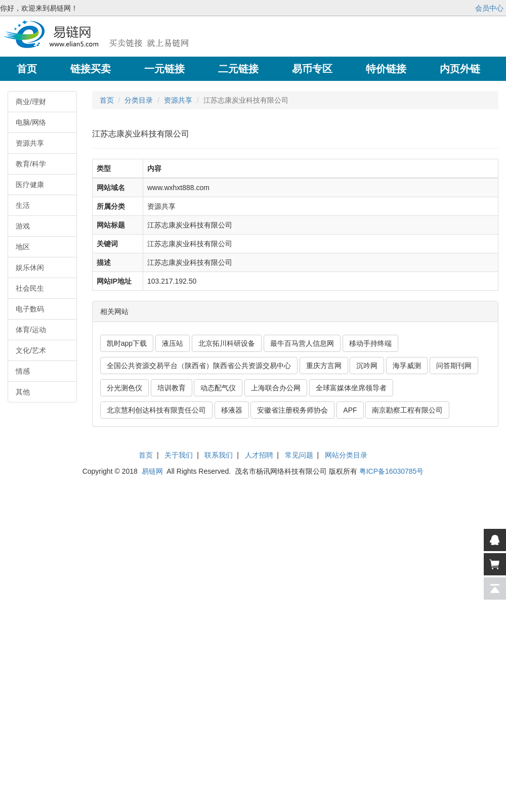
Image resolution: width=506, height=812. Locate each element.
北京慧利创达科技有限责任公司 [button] (156, 410)
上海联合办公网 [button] (276, 388)
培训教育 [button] (172, 388)
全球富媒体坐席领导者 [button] (351, 388)
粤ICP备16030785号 (392, 471)
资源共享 (30, 143)
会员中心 (489, 8)
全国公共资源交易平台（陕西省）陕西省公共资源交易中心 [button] (199, 366)
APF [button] (350, 410)
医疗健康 (30, 185)
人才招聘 (259, 455)
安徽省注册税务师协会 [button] (292, 410)
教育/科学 (31, 164)
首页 (107, 100)
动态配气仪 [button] (218, 388)
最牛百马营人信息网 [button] (302, 343)
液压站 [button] (173, 343)
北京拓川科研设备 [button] (227, 343)
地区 (23, 247)
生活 (23, 205)
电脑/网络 (31, 122)
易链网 (152, 471)
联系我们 (219, 455)
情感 (23, 371)
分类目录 (139, 100)
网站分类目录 (346, 455)
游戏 (23, 226)
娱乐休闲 (30, 267)
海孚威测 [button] (407, 366)
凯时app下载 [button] (127, 343)
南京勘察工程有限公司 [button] (407, 410)
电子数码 (30, 309)
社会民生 (30, 288)
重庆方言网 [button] (324, 366)
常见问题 (299, 455)
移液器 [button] (232, 410)
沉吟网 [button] (367, 366)
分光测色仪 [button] (124, 388)
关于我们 (179, 455)
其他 (23, 392)
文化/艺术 (31, 350)
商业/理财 (31, 102)
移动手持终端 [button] (370, 343)
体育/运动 (31, 330)
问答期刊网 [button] (454, 366)
